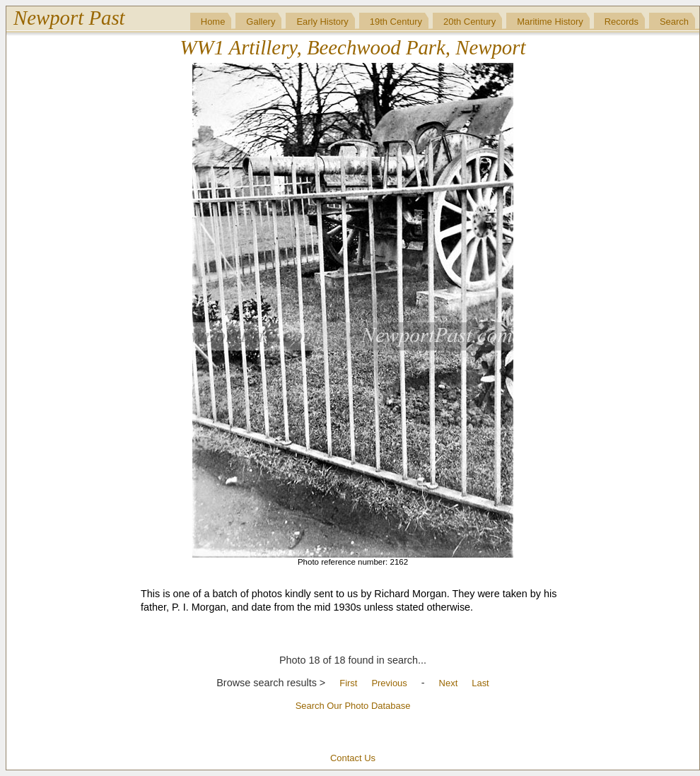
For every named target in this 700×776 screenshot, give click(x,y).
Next (449, 683)
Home (213, 22)
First (348, 683)
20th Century (469, 22)
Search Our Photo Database (353, 706)
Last (480, 683)
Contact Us (353, 758)
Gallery (261, 22)
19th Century (396, 22)
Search (674, 22)
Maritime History (550, 22)
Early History (322, 22)
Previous (389, 683)
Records (622, 22)
